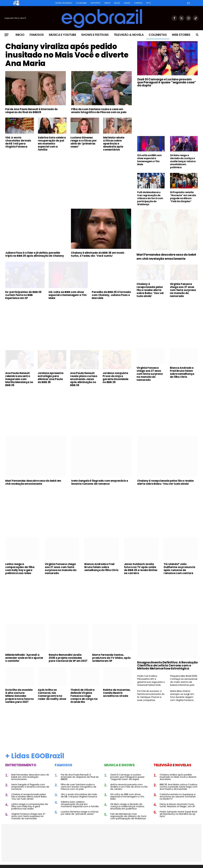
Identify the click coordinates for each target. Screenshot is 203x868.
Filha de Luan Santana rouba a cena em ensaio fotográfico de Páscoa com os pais (99, 111)
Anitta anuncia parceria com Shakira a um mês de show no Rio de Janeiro (129, 787)
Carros (138, 3)
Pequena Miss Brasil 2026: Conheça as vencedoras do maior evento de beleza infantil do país (184, 680)
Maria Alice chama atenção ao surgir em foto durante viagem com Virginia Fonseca (182, 696)
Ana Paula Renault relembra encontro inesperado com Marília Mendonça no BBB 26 (19, 379)
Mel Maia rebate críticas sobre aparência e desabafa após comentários (114, 144)
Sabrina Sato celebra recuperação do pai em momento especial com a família (52, 144)
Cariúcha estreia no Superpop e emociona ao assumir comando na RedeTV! (178, 797)
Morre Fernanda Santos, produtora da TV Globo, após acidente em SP (111, 658)
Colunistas (158, 35)
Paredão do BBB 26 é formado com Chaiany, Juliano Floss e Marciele (111, 295)
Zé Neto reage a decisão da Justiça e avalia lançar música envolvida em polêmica (183, 161)
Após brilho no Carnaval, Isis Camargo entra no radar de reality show (52, 694)
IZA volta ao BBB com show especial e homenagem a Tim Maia (149, 160)
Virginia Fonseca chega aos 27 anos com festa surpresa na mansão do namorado (183, 290)
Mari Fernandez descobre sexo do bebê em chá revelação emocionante (166, 257)
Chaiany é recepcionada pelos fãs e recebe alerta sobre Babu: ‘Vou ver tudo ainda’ (150, 290)
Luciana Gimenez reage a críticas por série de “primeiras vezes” (84, 142)
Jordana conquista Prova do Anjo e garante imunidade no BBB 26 (115, 378)
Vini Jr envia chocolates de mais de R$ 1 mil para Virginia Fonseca (18, 142)
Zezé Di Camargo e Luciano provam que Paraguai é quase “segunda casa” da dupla (167, 82)
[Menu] (6, 35)
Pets (149, 3)
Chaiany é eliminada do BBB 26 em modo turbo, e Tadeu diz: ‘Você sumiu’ (98, 254)
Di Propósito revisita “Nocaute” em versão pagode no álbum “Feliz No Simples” (183, 197)
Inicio (20, 35)
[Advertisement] (69, 176)
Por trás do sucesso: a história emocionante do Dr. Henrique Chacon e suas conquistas (151, 696)
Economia (81, 3)
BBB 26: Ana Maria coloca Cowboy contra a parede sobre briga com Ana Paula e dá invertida (179, 787)
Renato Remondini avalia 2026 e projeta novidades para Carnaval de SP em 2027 (68, 658)
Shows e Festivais (95, 35)
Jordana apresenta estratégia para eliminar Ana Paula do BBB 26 (51, 378)
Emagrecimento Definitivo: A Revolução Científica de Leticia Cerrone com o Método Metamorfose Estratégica (167, 665)
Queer (127, 3)
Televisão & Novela (129, 35)
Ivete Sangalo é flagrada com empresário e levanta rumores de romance (100, 482)
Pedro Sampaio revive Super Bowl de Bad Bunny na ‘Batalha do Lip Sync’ (178, 814)
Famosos (37, 35)
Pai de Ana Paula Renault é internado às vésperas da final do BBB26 (31, 111)
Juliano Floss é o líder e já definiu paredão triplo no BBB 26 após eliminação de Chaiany (35, 254)
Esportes (96, 3)
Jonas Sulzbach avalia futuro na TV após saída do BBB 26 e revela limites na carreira (141, 569)
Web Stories (181, 35)
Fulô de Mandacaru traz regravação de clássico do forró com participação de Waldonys (150, 198)
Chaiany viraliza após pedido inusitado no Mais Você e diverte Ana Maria (67, 55)
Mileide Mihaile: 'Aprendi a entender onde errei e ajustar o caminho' (24, 658)
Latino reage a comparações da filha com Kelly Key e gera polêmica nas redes (20, 569)
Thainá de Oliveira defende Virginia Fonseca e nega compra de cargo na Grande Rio (84, 696)
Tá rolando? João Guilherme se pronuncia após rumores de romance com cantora (179, 569)
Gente (107, 3)
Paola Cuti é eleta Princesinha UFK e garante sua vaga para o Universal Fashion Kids (151, 680)
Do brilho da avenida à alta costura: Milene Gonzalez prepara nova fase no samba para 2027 (19, 696)
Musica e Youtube (63, 35)
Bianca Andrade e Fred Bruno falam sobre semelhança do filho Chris (182, 372)
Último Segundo (64, 3)
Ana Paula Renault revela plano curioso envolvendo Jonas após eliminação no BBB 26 (84, 379)
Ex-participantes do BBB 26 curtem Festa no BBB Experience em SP (23, 295)
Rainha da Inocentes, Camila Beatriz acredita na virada (117, 693)
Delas (117, 3)
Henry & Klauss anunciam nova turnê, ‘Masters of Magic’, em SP (177, 805)
